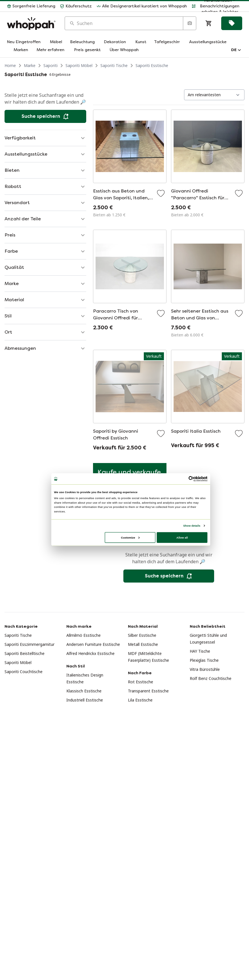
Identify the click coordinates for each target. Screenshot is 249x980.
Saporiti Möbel (79, 65)
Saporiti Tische (114, 65)
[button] (31, 6)
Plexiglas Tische (204, 660)
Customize (130, 537)
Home (10, 65)
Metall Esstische (143, 644)
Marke (30, 65)
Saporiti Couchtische (24, 672)
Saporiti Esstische (152, 65)
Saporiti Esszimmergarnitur (29, 644)
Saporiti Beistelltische (25, 653)
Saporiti (50, 65)
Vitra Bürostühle (205, 669)
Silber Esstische (142, 635)
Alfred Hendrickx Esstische (90, 653)
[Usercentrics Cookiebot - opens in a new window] (191, 479)
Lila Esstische (140, 700)
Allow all (182, 537)
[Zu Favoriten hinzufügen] (161, 193)
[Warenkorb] (209, 23)
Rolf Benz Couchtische (211, 678)
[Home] (31, 23)
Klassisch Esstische (84, 691)
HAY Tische (200, 651)
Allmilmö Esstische (84, 635)
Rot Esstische (141, 682)
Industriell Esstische (85, 700)
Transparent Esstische (148, 691)
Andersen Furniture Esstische (93, 644)
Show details (192, 526)
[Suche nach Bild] (189, 23)
